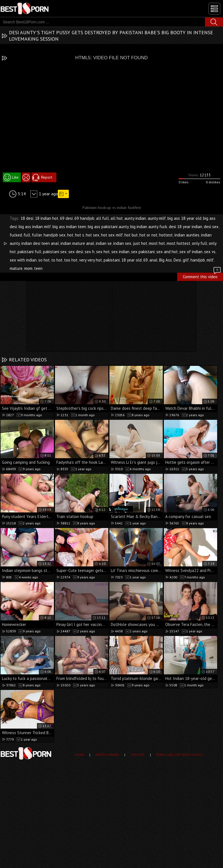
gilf (186, 260)
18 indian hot (47, 218)
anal (153, 260)
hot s (80, 235)
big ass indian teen (69, 227)
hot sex (93, 235)
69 (146, 260)
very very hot (91, 260)
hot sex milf (112, 235)
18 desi (27, 218)
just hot (140, 243)
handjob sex (55, 235)
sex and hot (167, 252)
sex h (90, 252)
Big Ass (166, 260)
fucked (16, 235)
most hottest (178, 243)
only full (200, 243)
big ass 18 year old (184, 218)
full (27, 235)
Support (138, 755)
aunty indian (135, 218)
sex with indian (23, 260)
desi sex (211, 227)
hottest (166, 235)
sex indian (120, 252)
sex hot (103, 252)
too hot (71, 260)
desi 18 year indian (186, 227)
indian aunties (187, 235)
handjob (198, 260)
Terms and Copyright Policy (180, 755)
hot (70, 235)
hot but (131, 235)
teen (38, 268)
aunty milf (157, 218)
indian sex (122, 243)
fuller (37, 235)
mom (28, 268)
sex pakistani (143, 252)
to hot (57, 260)
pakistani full (29, 252)
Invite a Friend (107, 755)
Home (80, 755)
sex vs (210, 252)
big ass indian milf (35, 227)
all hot (117, 218)
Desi (177, 260)
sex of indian (191, 252)
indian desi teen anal (40, 243)
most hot (157, 243)
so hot (44, 260)
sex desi (76, 252)
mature (16, 268)
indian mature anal (77, 243)
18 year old (131, 260)
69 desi (66, 218)
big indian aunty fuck (149, 227)
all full (102, 218)
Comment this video (202, 276)
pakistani (112, 260)
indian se (104, 243)
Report (47, 177)
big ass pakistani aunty (108, 227)
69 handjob (84, 218)
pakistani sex (55, 252)
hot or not (148, 235)
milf (210, 260)
